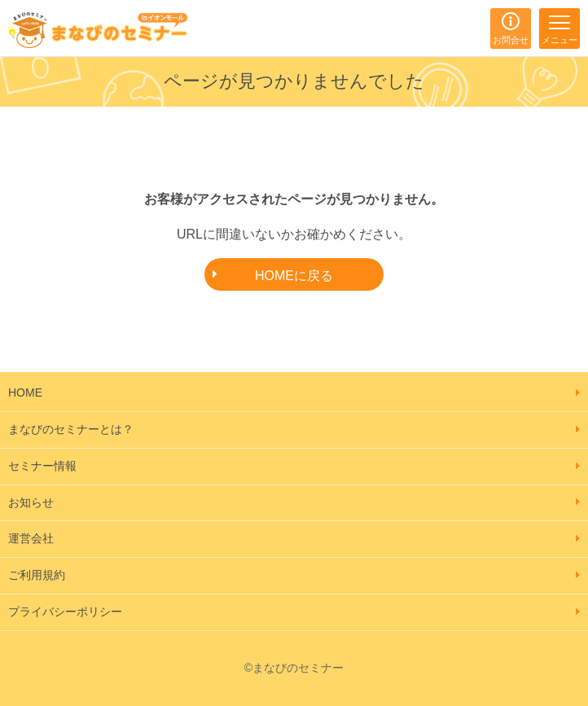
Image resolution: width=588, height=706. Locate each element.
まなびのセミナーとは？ (71, 429)
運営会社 (31, 538)
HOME (25, 392)
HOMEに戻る (294, 276)
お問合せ (511, 40)
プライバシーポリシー (65, 612)
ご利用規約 (37, 575)
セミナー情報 (42, 466)
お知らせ (31, 502)
